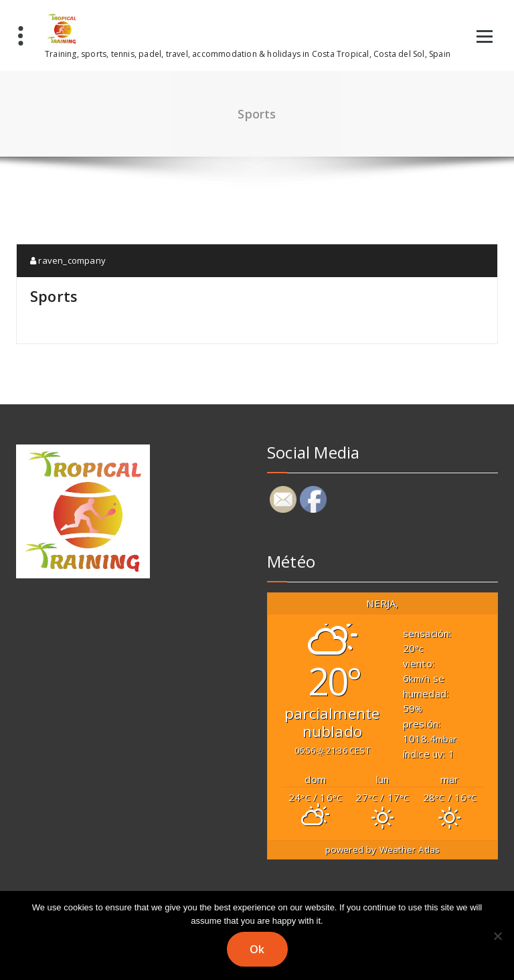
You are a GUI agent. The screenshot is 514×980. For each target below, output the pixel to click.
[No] (497, 936)
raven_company (68, 260)
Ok (257, 949)
